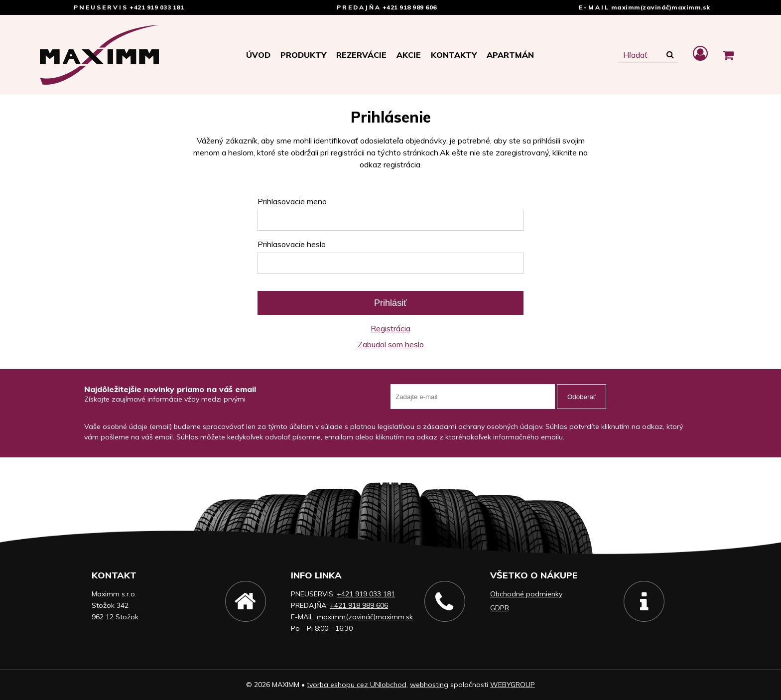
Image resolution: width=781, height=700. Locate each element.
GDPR (500, 608)
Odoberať (582, 397)
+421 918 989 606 (410, 7)
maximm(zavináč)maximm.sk (661, 7)
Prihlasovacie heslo (292, 244)
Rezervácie (361, 55)
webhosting (429, 685)
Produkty (303, 55)
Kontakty (454, 55)
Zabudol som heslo (391, 344)
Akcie (409, 55)
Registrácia (390, 328)
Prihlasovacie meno (292, 201)
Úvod (258, 55)
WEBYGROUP (513, 685)
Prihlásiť (390, 303)
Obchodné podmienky (526, 594)
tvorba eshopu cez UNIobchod (357, 685)
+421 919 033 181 (157, 7)
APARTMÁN (510, 55)
